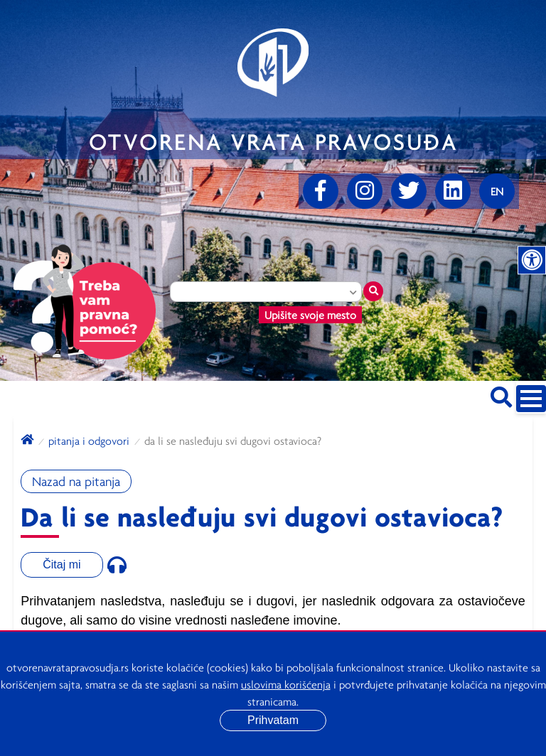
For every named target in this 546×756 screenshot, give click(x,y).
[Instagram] (365, 191)
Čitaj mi (61, 565)
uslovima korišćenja (286, 684)
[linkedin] (453, 191)
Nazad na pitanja (76, 481)
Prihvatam (273, 720)
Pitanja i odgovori (89, 441)
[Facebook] (321, 191)
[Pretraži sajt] (501, 395)
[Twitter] (409, 191)
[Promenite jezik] (497, 191)
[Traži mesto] (373, 291)
